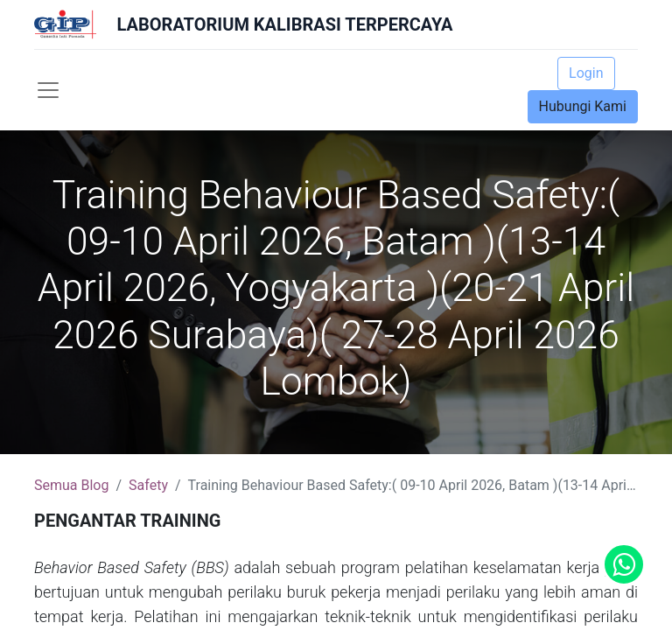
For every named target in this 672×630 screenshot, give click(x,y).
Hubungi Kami (583, 106)
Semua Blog (71, 485)
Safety (148, 485)
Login (586, 73)
